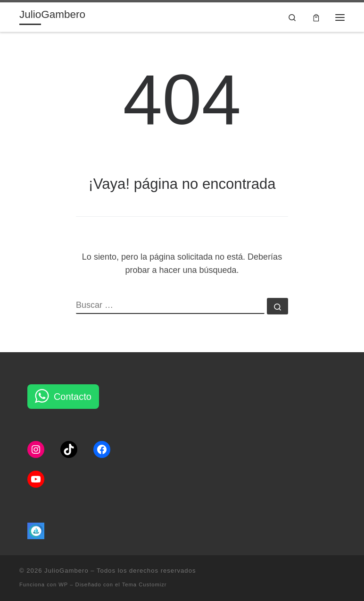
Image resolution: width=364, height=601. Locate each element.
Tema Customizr (145, 584)
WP (63, 584)
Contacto (73, 397)
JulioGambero (66, 571)
